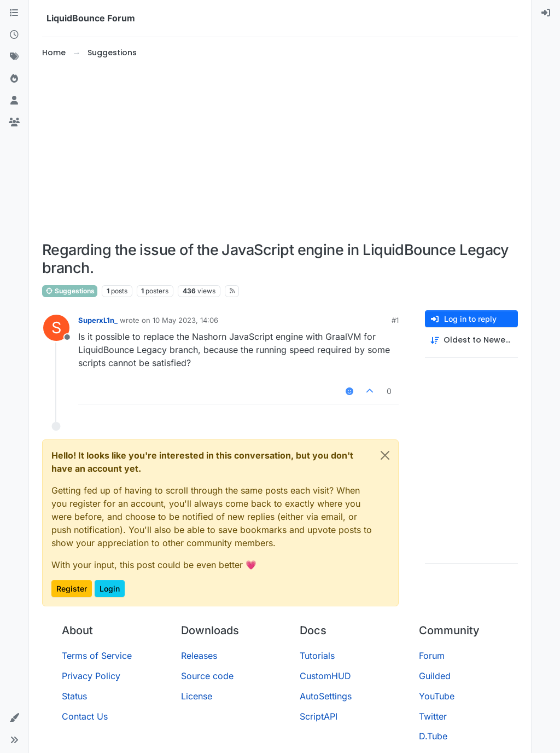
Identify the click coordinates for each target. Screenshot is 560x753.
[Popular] (14, 79)
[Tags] (14, 57)
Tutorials (317, 656)
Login (110, 589)
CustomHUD (325, 676)
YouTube (437, 696)
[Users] (14, 101)
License (197, 696)
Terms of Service (97, 656)
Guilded (435, 676)
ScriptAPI (319, 716)
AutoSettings (326, 696)
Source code (207, 676)
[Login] (546, 13)
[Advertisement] (280, 150)
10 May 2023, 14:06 (185, 320)
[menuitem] (546, 13)
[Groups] (14, 123)
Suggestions (70, 291)
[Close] (385, 455)
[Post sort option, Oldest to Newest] (471, 340)
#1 (395, 320)
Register (72, 589)
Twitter (433, 716)
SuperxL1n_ (98, 320)
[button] (14, 718)
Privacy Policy (91, 676)
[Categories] (14, 13)
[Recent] (14, 35)
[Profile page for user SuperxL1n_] (56, 328)
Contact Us (85, 716)
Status (74, 696)
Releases (199, 656)
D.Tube (433, 736)
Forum (432, 656)
